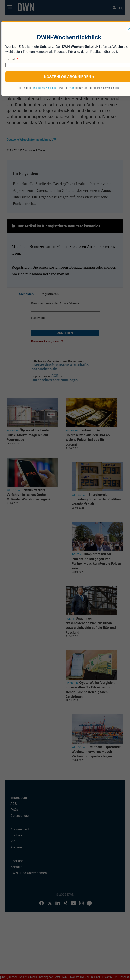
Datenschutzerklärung (45, 88)
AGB (71, 88)
